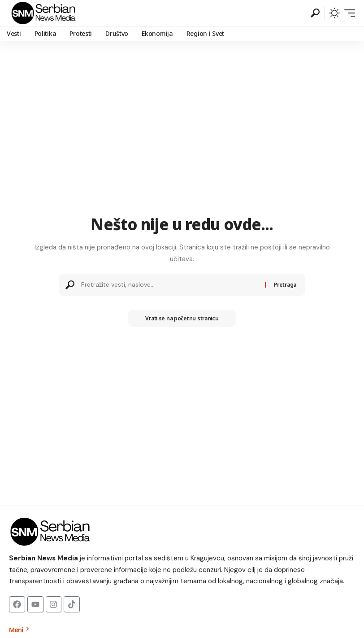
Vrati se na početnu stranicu (182, 318)
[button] (315, 13)
